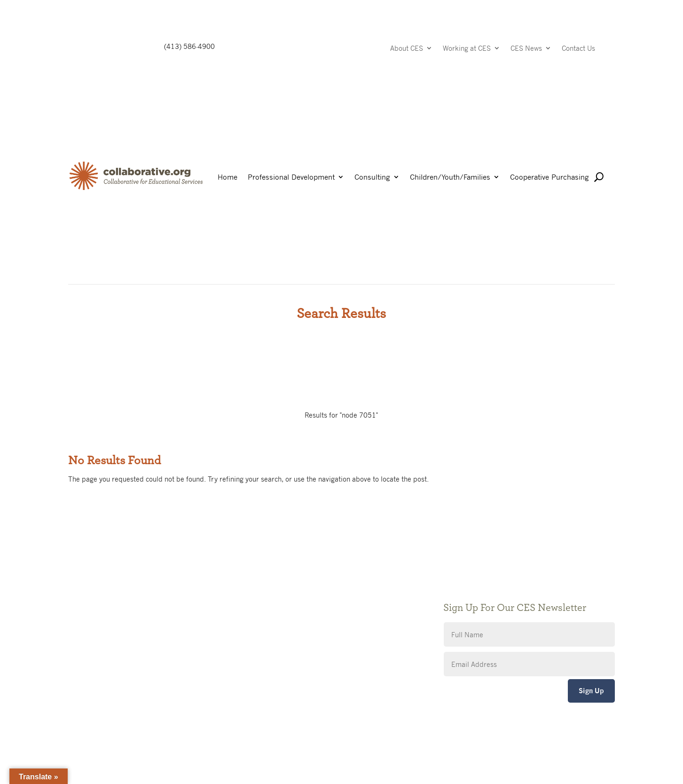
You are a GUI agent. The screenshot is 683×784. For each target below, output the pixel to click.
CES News (526, 49)
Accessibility (275, 617)
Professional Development (291, 178)
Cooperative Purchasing (550, 178)
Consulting (372, 178)
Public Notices (278, 574)
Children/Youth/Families (450, 178)
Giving (265, 589)
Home (228, 178)
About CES (407, 49)
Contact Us (578, 49)
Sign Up (591, 691)
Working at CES (467, 49)
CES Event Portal (282, 631)
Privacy (267, 603)
